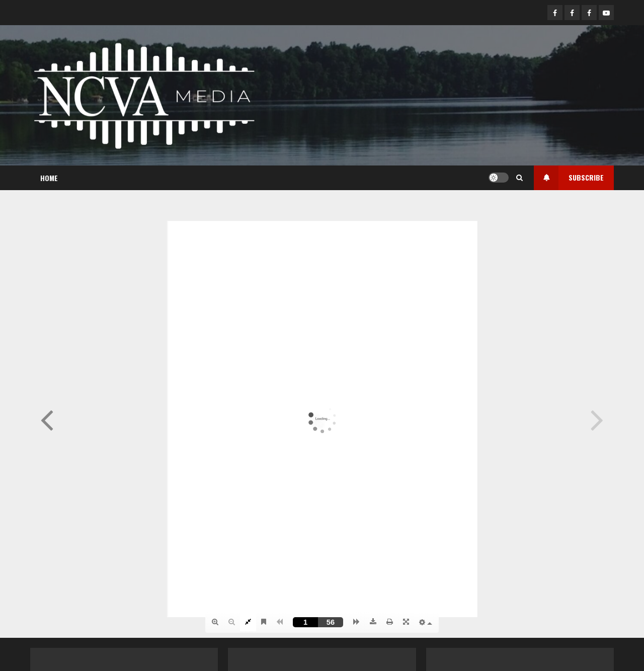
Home (49, 178)
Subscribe (569, 178)
